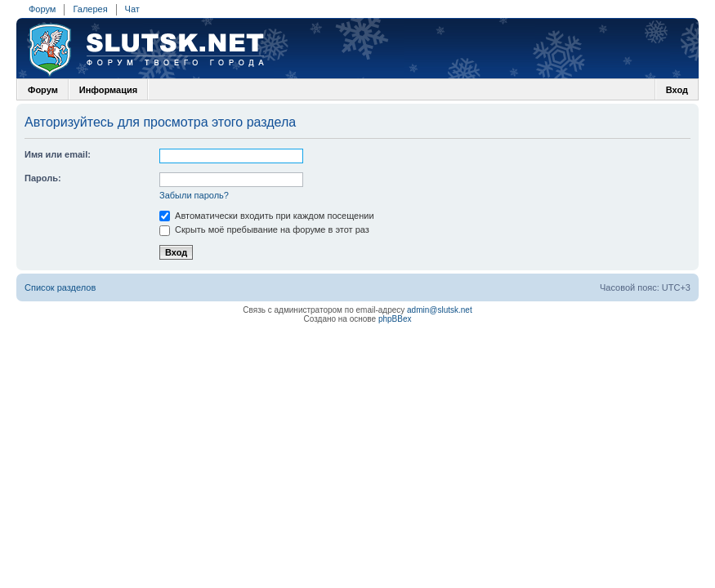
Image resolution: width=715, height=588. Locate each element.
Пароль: (43, 178)
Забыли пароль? (194, 195)
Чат (132, 9)
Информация (108, 90)
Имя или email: (58, 154)
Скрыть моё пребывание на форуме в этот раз (264, 229)
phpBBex (395, 319)
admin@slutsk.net (440, 310)
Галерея (90, 9)
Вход (677, 90)
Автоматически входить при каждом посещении (267, 216)
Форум (42, 9)
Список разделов (60, 287)
